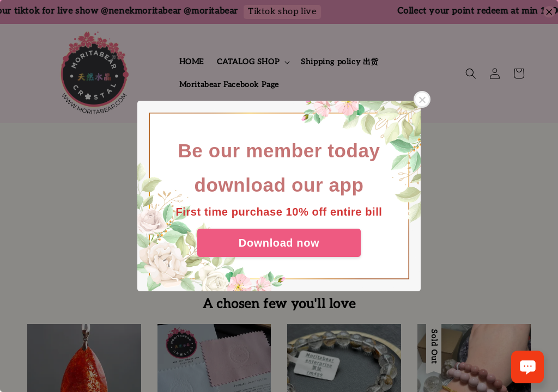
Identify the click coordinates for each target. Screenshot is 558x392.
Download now (279, 243)
